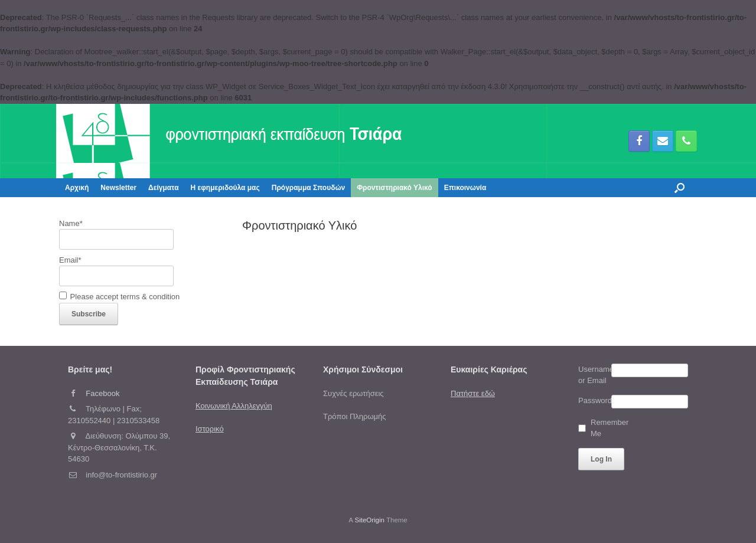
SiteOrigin (369, 520)
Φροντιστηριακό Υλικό (394, 188)
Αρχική (77, 188)
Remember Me (605, 428)
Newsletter (118, 188)
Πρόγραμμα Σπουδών (309, 188)
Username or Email (595, 375)
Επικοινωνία (465, 188)
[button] (680, 188)
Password (595, 400)
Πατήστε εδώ (473, 393)
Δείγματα (163, 188)
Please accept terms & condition (119, 297)
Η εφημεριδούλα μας (225, 188)
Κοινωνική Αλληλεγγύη (234, 406)
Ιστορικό (210, 429)
